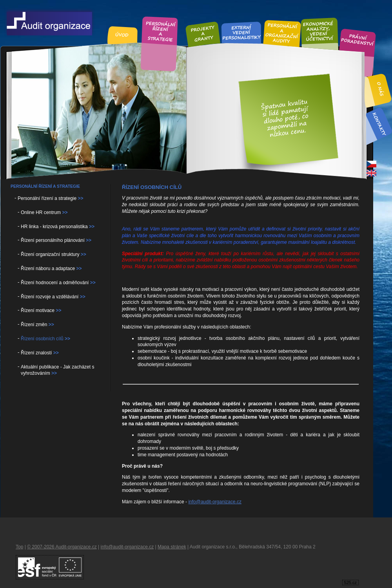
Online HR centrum (44, 212)
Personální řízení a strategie (50, 198)
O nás (381, 89)
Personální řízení (160, 30)
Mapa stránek (172, 547)
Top (19, 547)
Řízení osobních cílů (45, 339)
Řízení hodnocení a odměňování (58, 283)
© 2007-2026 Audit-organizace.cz (62, 547)
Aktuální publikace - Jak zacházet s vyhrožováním (57, 370)
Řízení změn (37, 325)
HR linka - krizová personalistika (58, 227)
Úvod (122, 35)
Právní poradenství (358, 40)
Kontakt (379, 124)
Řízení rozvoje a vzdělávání (53, 297)
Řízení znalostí (40, 353)
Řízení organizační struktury (54, 254)
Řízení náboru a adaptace (51, 269)
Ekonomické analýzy (319, 31)
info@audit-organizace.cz (215, 502)
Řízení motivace (41, 310)
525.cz (350, 583)
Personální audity (282, 33)
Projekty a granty (203, 34)
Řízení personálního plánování (56, 240)
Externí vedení (241, 32)
